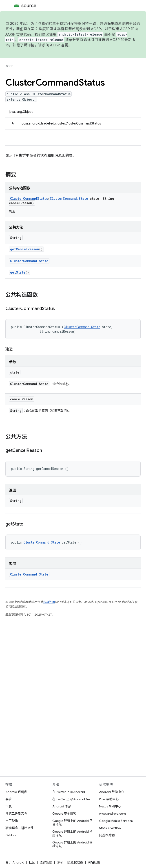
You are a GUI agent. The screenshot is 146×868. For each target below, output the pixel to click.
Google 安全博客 (64, 814)
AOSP (9, 66)
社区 (32, 862)
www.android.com (112, 814)
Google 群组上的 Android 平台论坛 (72, 823)
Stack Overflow (110, 828)
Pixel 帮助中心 (109, 799)
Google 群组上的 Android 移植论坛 (72, 844)
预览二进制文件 (16, 814)
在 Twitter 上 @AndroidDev (71, 799)
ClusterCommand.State (69, 198)
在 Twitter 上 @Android (69, 792)
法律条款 (46, 862)
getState (18, 272)
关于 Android (15, 862)
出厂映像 (12, 821)
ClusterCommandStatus (29, 198)
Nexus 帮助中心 (110, 806)
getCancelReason (25, 249)
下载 (9, 806)
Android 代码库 (16, 792)
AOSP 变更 (59, 45)
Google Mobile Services (116, 821)
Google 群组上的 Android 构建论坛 (72, 833)
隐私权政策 (75, 862)
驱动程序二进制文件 (20, 828)
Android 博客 (62, 806)
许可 (60, 862)
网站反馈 (94, 862)
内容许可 (49, 602)
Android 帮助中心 (112, 792)
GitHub (10, 835)
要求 (9, 799)
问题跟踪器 (107, 835)
